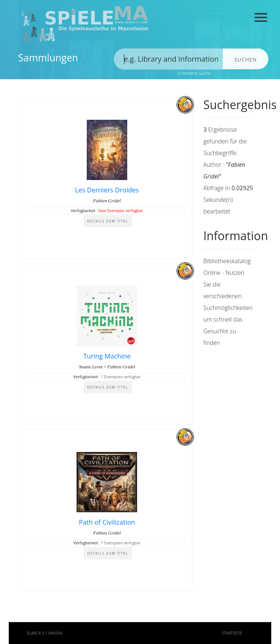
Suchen (246, 62)
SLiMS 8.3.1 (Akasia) (45, 633)
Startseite (232, 633)
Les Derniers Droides (107, 191)
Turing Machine (107, 357)
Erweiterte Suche (194, 73)
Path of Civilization (107, 523)
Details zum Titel (108, 222)
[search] (168, 61)
